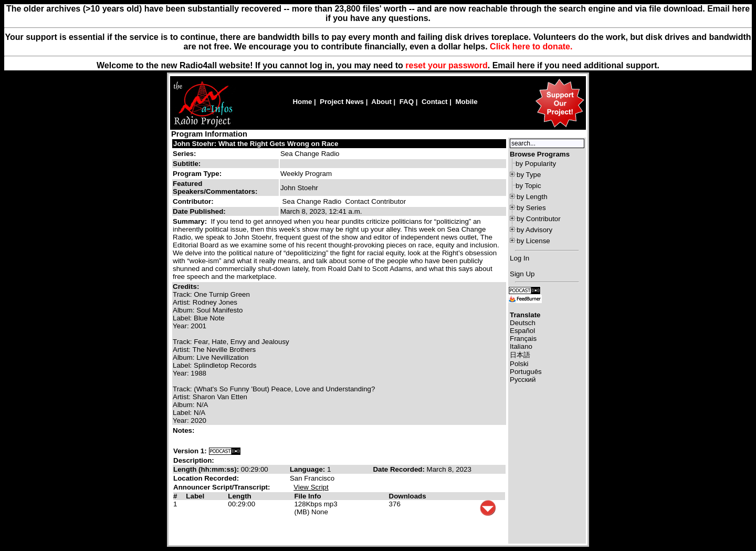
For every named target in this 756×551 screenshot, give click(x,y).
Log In (519, 258)
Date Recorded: (400, 469)
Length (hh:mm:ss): (207, 469)
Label (195, 496)
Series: (184, 154)
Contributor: (193, 201)
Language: (308, 469)
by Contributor (539, 219)
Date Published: (199, 211)
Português (526, 372)
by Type (529, 175)
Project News (342, 102)
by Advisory (534, 230)
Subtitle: (187, 164)
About (381, 102)
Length (239, 496)
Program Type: (197, 174)
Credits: (187, 287)
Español (522, 331)
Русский (523, 380)
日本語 (520, 355)
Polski (519, 364)
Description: (194, 460)
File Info (307, 496)
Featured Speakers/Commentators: (215, 188)
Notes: (185, 430)
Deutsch (523, 323)
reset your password (447, 65)
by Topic (528, 186)
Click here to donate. (531, 46)
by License (533, 241)
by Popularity (536, 164)
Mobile (466, 102)
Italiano (521, 346)
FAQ (407, 102)
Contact (435, 102)
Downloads (408, 496)
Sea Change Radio (310, 154)
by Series (531, 208)
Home (302, 102)
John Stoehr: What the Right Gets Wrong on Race (256, 144)
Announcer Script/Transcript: (222, 487)
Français (523, 339)
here (526, 65)
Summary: (191, 221)
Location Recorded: (206, 478)
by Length (532, 197)
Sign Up (522, 274)
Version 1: (190, 451)
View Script (311, 487)
